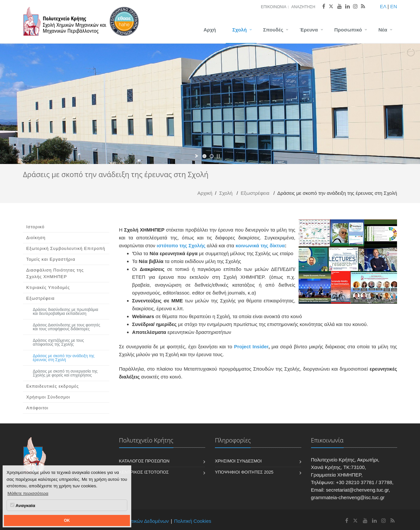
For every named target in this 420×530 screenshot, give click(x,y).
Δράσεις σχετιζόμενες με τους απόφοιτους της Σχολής (58, 342)
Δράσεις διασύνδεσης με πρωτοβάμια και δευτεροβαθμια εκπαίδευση (65, 312)
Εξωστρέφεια (255, 193)
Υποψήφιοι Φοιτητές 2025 (244, 472)
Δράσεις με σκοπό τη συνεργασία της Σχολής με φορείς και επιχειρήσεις (65, 373)
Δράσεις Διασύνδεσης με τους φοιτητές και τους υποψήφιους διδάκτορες (66, 327)
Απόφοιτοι (37, 408)
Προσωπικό (348, 30)
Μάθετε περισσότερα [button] (28, 493)
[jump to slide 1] (204, 156)
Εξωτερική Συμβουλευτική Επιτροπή (66, 248)
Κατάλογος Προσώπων (144, 461)
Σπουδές (273, 30)
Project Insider (251, 347)
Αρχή (210, 30)
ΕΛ (383, 6)
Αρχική (205, 193)
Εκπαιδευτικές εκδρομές (52, 386)
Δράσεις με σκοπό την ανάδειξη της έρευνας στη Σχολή (64, 358)
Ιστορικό (35, 227)
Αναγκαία (23, 505)
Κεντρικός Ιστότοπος (144, 472)
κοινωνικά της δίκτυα (260, 245)
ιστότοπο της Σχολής (182, 245)
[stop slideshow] (218, 156)
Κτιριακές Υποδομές (48, 287)
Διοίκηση (36, 238)
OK (67, 520)
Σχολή (240, 30)
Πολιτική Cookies (193, 521)
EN (394, 6)
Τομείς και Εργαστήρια (51, 259)
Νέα (383, 30)
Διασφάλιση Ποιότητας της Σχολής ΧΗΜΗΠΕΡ (55, 273)
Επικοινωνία (274, 7)
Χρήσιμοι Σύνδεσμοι (48, 397)
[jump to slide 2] (212, 156)
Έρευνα (309, 30)
